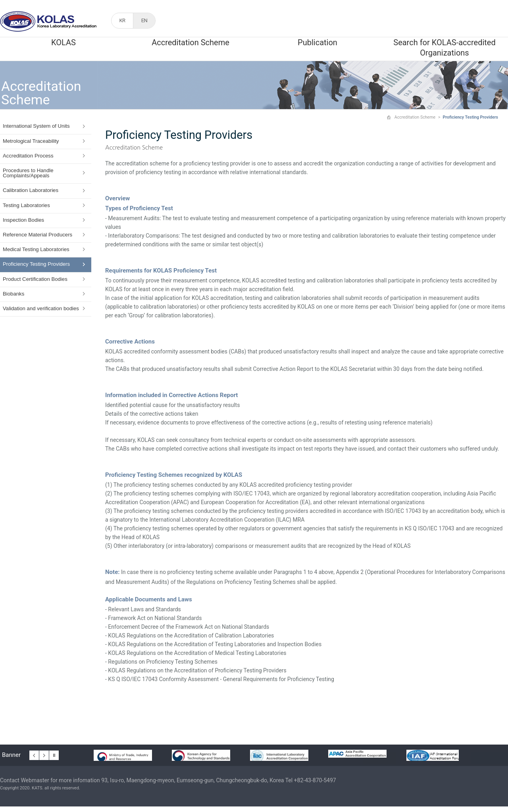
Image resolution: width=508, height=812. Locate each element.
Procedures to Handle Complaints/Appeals (28, 173)
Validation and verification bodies (41, 308)
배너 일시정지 (54, 754)
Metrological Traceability (31, 141)
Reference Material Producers (38, 235)
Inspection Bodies (23, 220)
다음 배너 (44, 754)
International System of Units (36, 126)
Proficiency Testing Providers (36, 264)
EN (144, 20)
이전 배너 (34, 754)
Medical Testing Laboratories (36, 249)
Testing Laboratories (26, 205)
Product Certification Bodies (35, 279)
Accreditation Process (28, 156)
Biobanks (13, 294)
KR (122, 20)
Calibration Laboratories (31, 190)
